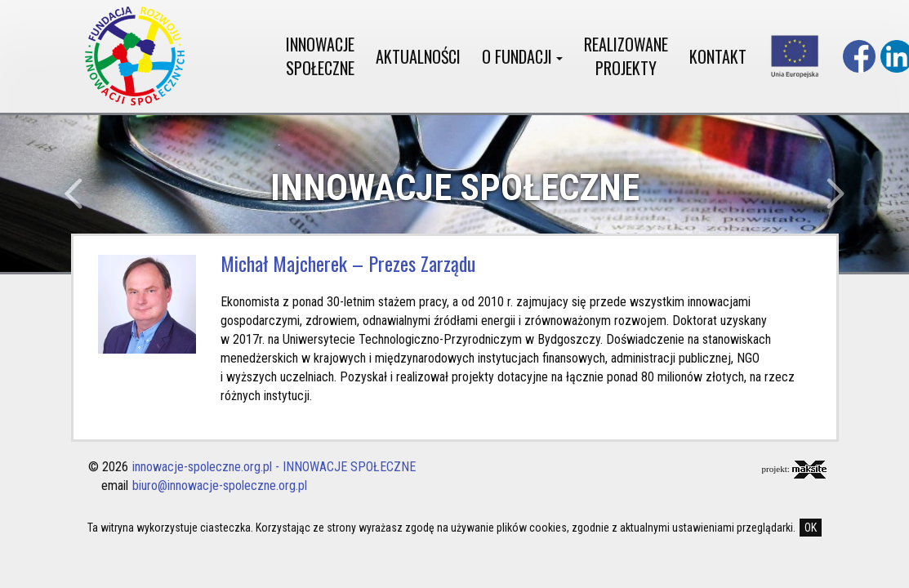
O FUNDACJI (522, 56)
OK (811, 528)
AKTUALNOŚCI (418, 56)
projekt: (794, 470)
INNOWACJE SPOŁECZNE (320, 56)
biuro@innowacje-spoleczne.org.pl (220, 486)
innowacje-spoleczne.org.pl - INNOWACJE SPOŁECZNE (274, 467)
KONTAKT (718, 56)
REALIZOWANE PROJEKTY (626, 56)
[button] (68, 194)
